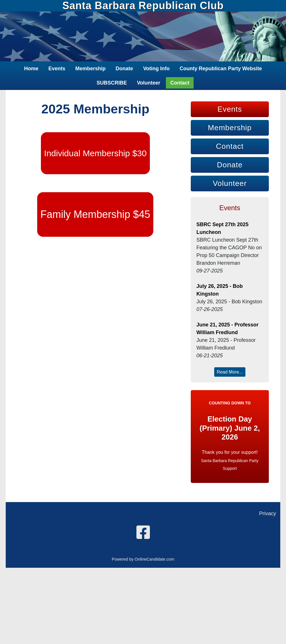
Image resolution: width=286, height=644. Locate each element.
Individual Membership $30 (95, 153)
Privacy (268, 513)
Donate (124, 69)
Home (31, 69)
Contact (180, 83)
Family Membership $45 (95, 214)
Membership (90, 69)
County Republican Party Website (221, 69)
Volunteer (149, 83)
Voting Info (156, 69)
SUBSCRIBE (112, 83)
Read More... (230, 372)
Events (57, 69)
